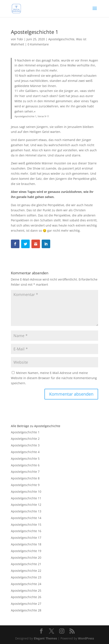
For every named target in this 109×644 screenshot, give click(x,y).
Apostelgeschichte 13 (26, 511)
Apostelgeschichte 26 (26, 597)
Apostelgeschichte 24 (26, 584)
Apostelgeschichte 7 (25, 472)
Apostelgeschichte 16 (26, 531)
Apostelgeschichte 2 (25, 439)
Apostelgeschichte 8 (25, 478)
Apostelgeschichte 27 (26, 604)
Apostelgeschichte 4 (25, 452)
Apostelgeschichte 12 (26, 505)
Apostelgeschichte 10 (26, 492)
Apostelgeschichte (61, 39)
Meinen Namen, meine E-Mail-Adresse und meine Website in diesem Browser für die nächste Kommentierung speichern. (54, 378)
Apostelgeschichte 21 (26, 564)
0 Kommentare (38, 44)
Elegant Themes (45, 638)
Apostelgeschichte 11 (26, 498)
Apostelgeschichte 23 (26, 577)
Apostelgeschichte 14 (26, 518)
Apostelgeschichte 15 (26, 525)
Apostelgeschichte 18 (26, 544)
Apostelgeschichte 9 (25, 485)
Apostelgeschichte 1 (25, 432)
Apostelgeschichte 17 (26, 538)
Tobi (20, 39)
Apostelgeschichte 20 (26, 558)
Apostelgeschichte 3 (25, 445)
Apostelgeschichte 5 (25, 459)
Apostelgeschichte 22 (26, 571)
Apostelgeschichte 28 (26, 610)
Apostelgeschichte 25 (26, 591)
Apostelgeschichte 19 (26, 551)
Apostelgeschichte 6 (25, 465)
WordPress (86, 638)
